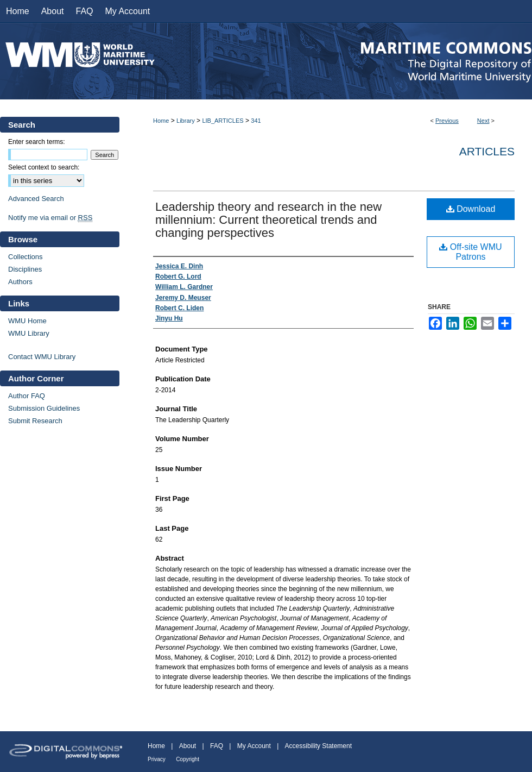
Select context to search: (44, 167)
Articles (487, 151)
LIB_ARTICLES (223, 121)
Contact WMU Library (42, 357)
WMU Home (27, 321)
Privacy (157, 759)
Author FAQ (27, 396)
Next (483, 121)
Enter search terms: (37, 142)
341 (256, 121)
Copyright (188, 759)
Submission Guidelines (44, 408)
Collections (26, 257)
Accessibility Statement (318, 746)
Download (471, 209)
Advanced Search (36, 199)
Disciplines (25, 269)
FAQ (217, 746)
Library (186, 121)
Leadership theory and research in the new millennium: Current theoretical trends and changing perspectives (268, 220)
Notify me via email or (50, 218)
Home (161, 121)
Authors (20, 282)
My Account (254, 746)
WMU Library (29, 333)
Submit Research (35, 421)
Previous (447, 121)
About (188, 746)
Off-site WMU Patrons (470, 252)
